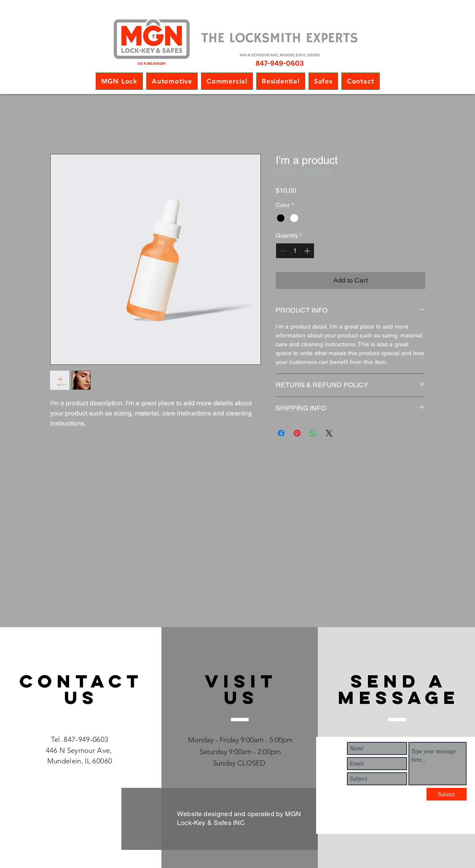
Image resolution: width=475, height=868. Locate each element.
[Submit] (447, 794)
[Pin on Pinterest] (297, 433)
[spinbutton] (295, 251)
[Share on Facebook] (281, 433)
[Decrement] (282, 251)
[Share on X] (329, 433)
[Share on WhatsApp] (313, 433)
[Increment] (308, 251)
